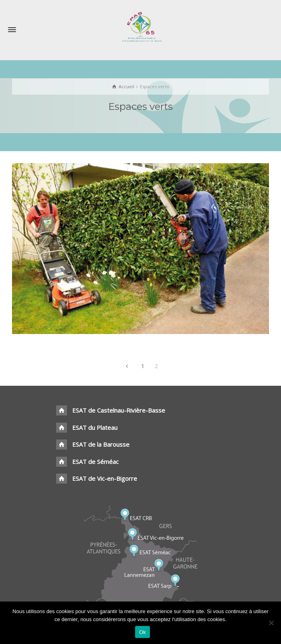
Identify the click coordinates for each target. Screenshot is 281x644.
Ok (143, 632)
